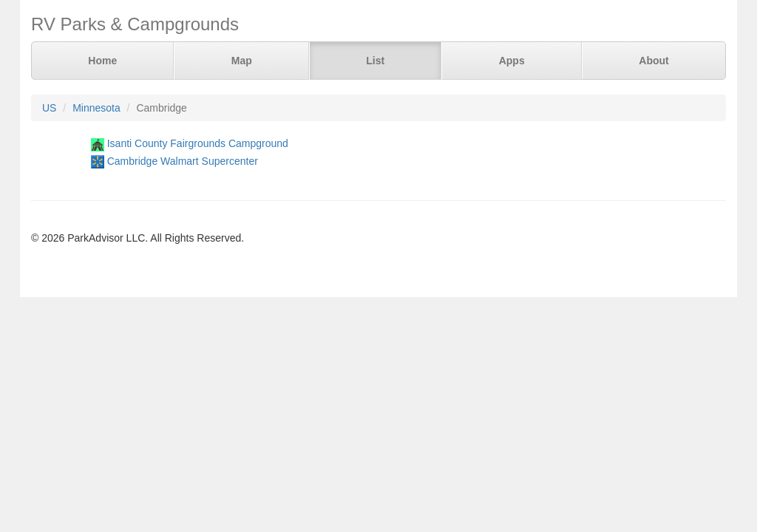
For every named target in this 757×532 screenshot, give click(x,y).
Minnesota (96, 108)
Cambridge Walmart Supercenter (183, 161)
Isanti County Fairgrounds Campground (198, 143)
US (49, 108)
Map (242, 61)
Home (102, 61)
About (654, 61)
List (375, 61)
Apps (512, 61)
